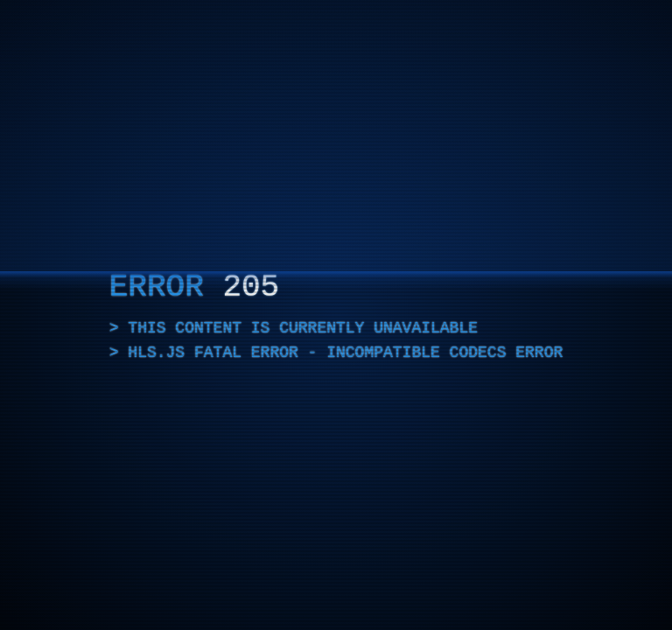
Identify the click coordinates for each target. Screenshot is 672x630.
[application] (336, 315)
